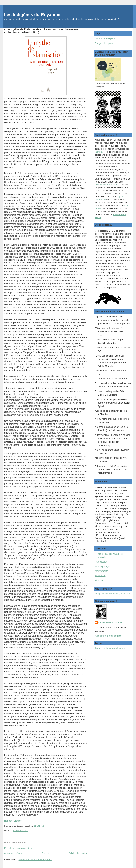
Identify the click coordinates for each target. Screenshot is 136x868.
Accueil (46, 853)
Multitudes (100, 576)
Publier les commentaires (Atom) (35, 859)
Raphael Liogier (13, 821)
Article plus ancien (78, 853)
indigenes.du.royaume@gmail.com (113, 594)
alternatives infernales (106, 185)
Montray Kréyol (103, 566)
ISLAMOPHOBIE (20, 831)
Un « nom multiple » (105, 39)
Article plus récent (13, 853)
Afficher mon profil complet (109, 636)
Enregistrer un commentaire (18, 848)
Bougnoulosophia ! (104, 43)
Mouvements (101, 571)
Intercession (101, 562)
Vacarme (99, 580)
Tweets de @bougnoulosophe (110, 648)
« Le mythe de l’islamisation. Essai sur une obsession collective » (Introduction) (41, 31)
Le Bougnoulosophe (110, 623)
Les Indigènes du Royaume (32, 15)
